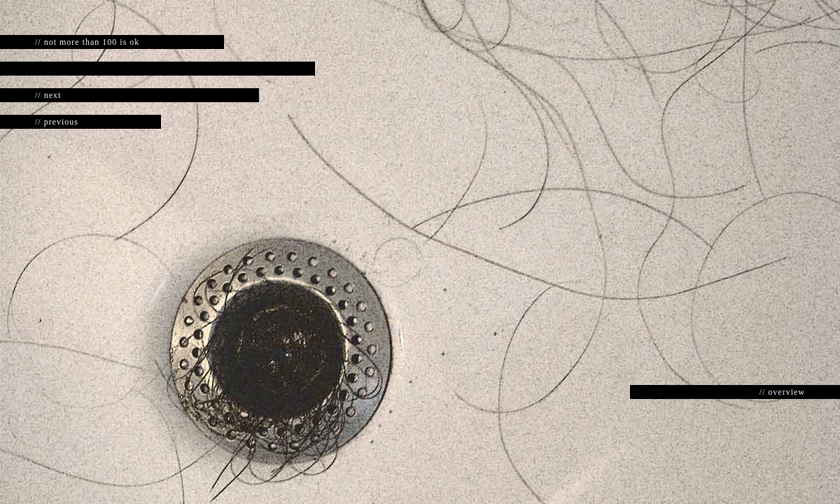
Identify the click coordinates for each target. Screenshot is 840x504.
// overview (782, 392)
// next (48, 95)
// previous (57, 122)
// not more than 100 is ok (87, 42)
